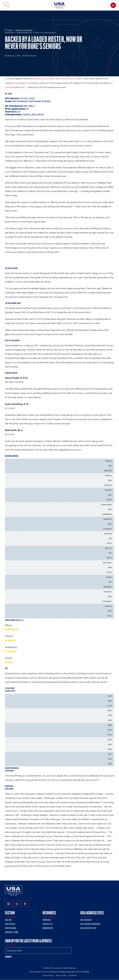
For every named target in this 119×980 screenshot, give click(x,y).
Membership (48, 928)
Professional (11, 928)
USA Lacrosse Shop (88, 928)
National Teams (12, 932)
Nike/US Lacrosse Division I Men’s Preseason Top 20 (55, 78)
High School (10, 924)
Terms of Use (61, 975)
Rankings (47, 920)
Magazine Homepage (24, 30)
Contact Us (47, 924)
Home (10, 30)
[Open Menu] (113, 5)
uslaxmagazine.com (22, 83)
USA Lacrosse (86, 920)
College (8, 920)
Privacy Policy (48, 975)
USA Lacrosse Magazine (90, 924)
